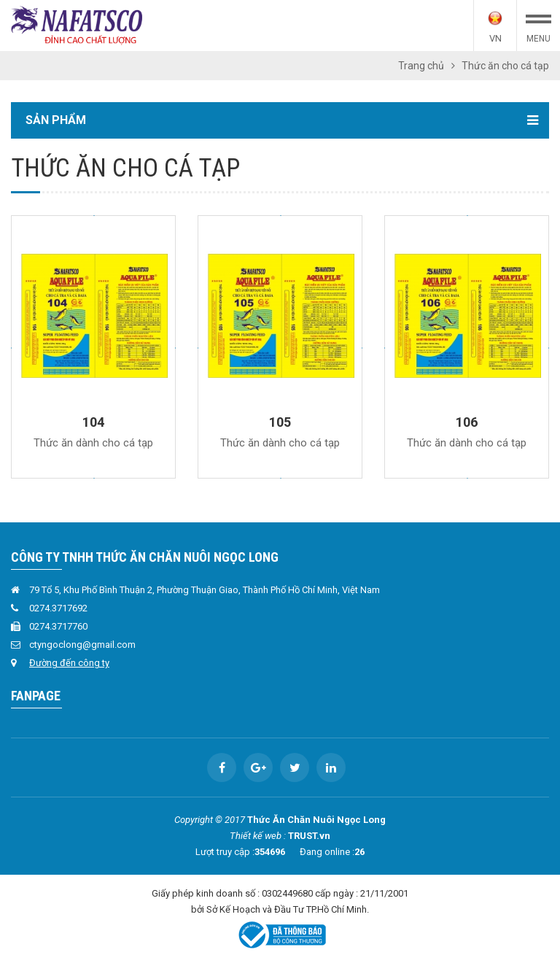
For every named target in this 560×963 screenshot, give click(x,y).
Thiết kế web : (258, 836)
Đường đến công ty (69, 663)
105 (280, 422)
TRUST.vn (309, 836)
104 (93, 422)
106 (467, 422)
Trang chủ (421, 66)
